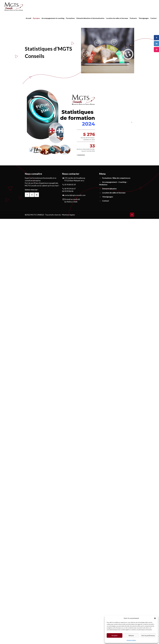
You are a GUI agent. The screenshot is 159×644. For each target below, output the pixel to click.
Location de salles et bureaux (114, 193)
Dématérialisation (109, 189)
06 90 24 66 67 (70, 189)
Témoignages (108, 197)
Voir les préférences (148, 635)
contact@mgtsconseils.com (75, 195)
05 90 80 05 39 (70, 185)
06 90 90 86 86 (68, 191)
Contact (106, 201)
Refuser (131, 635)
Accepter (115, 635)
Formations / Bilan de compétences (116, 178)
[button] (155, 618)
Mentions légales (131, 640)
